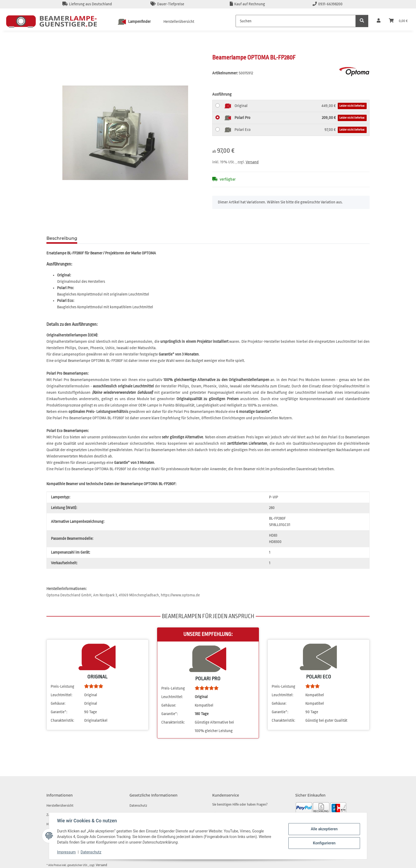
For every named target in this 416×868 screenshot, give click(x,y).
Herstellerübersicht (179, 22)
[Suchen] (296, 21)
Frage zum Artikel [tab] (105, 238)
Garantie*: (59, 712)
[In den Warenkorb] (51, 51)
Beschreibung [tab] (62, 238)
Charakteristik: (62, 721)
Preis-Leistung (62, 687)
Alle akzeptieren (324, 829)
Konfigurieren (324, 843)
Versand (252, 162)
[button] (379, 21)
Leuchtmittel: (62, 695)
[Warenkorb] (398, 21)
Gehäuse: (58, 704)
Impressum (67, 852)
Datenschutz (92, 852)
